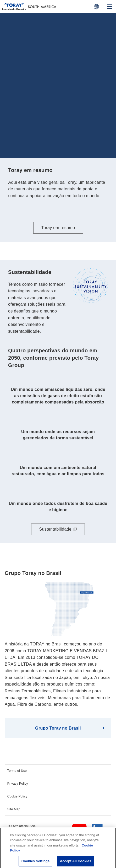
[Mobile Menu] (109, 7)
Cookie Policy (17, 796)
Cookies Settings (36, 862)
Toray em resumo (58, 228)
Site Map (14, 809)
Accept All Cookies (76, 862)
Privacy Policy (18, 784)
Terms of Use (17, 771)
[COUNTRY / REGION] (96, 7)
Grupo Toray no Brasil (58, 728)
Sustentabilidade (55, 529)
